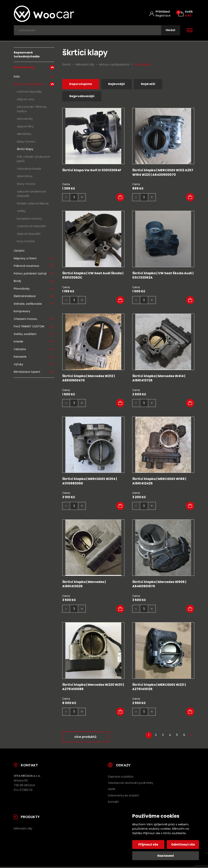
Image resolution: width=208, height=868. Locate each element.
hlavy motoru (26, 185)
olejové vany (26, 100)
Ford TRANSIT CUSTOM (29, 327)
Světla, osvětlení (25, 335)
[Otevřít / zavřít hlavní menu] (190, 31)
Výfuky (18, 365)
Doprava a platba (121, 778)
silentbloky (24, 135)
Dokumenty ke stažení (123, 797)
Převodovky (22, 290)
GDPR (112, 790)
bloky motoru (26, 143)
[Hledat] (170, 31)
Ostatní (19, 252)
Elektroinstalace (25, 297)
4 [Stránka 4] (170, 736)
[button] (120, 199)
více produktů (85, 738)
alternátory (25, 177)
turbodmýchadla (29, 170)
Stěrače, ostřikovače (28, 305)
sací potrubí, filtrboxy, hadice (32, 110)
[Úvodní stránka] (54, 14)
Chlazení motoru (25, 320)
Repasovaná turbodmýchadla (27, 55)
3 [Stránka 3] (163, 736)
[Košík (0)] (186, 14)
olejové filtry (25, 127)
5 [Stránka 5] (177, 736)
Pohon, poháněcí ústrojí (30, 274)
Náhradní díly (24, 68)
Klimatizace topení (27, 373)
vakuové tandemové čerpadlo (31, 195)
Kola (17, 77)
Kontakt (113, 803)
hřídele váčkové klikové (33, 204)
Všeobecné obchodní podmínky (130, 784)
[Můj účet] (160, 14)
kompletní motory (29, 219)
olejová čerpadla (29, 235)
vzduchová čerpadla (31, 227)
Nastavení (166, 856)
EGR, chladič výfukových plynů (34, 160)
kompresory (22, 312)
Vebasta (20, 350)
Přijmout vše (149, 845)
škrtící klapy (25, 150)
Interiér (19, 342)
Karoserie (20, 358)
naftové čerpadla (29, 93)
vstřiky (21, 212)
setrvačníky (25, 120)
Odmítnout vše (183, 845)
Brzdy (17, 282)
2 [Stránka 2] (156, 736)
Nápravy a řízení (25, 259)
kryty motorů (26, 242)
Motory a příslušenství (29, 85)
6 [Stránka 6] (184, 736)
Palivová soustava (26, 267)
